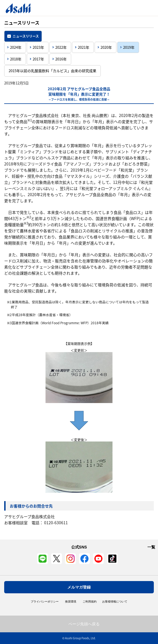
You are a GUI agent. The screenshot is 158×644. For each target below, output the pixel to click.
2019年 (129, 47)
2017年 (38, 59)
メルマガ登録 (79, 587)
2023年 (38, 47)
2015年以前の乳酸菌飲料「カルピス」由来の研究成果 (52, 71)
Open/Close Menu (138, 8)
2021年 (84, 47)
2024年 (16, 47)
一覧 (151, 547)
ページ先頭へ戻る (84, 624)
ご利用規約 (90, 602)
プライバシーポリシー (45, 602)
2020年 (106, 47)
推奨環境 (71, 602)
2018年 (16, 59)
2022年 (61, 47)
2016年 (61, 59)
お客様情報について (115, 602)
